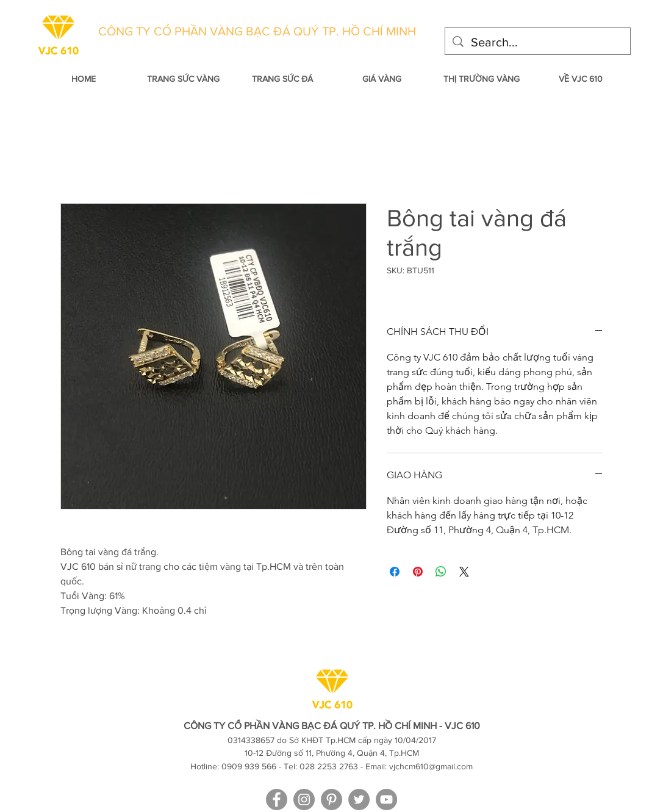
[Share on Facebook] (395, 572)
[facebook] (277, 799)
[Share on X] (464, 572)
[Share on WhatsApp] (441, 572)
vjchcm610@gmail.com (431, 766)
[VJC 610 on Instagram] (304, 799)
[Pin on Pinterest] (418, 572)
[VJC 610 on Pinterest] (331, 799)
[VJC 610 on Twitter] (359, 799)
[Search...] (538, 42)
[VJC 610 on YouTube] (386, 799)
